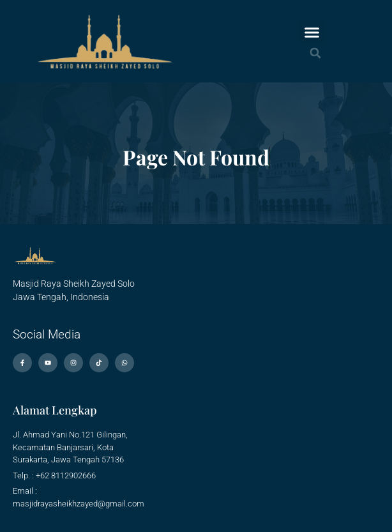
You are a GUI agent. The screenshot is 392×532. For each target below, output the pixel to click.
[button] (312, 33)
